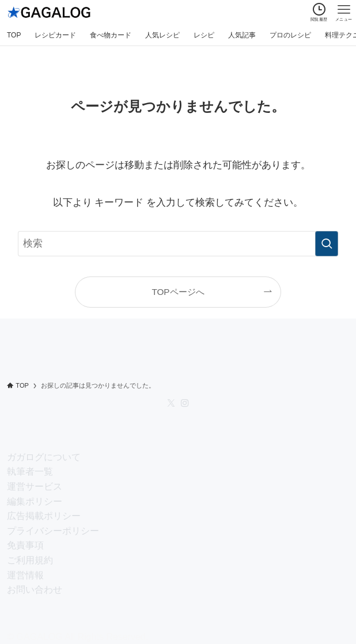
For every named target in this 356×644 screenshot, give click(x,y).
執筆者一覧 (30, 471)
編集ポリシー (35, 501)
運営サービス (35, 486)
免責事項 (25, 545)
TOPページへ (178, 292)
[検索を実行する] (327, 244)
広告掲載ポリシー (44, 516)
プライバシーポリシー (53, 531)
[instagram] (185, 403)
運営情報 (25, 575)
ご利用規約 (30, 560)
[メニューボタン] (344, 12)
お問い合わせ (35, 590)
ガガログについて (44, 457)
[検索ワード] (178, 244)
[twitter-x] (171, 403)
